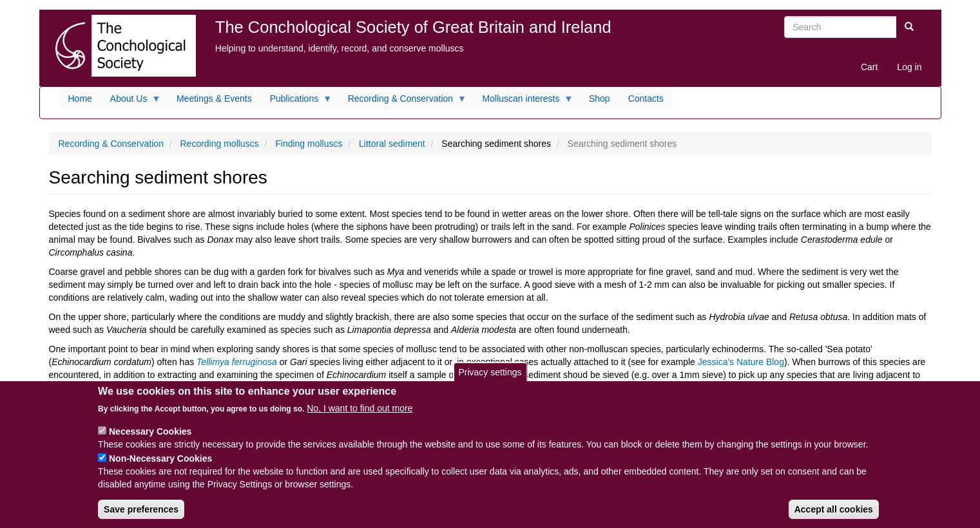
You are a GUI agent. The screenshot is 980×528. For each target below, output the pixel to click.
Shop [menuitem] (600, 99)
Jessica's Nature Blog (741, 362)
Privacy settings (490, 380)
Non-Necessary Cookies (160, 466)
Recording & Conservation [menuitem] (403, 102)
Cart (869, 67)
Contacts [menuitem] (646, 99)
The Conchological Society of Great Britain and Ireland (413, 27)
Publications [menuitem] (297, 102)
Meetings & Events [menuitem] (214, 99)
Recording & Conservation (111, 144)
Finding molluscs (309, 144)
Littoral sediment (392, 144)
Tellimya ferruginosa (238, 362)
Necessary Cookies (150, 439)
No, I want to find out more (360, 416)
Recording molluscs (219, 144)
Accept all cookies (834, 517)
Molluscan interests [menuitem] (524, 102)
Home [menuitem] (80, 99)
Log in (909, 67)
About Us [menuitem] (131, 102)
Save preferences (141, 517)
